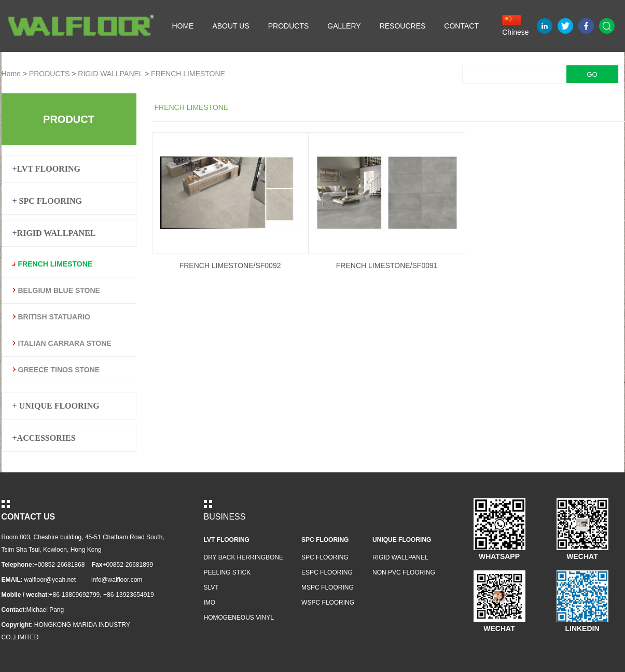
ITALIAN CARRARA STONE (65, 343)
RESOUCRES (403, 26)
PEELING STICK (227, 572)
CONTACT (461, 26)
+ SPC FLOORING (47, 201)
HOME (183, 26)
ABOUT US (231, 26)
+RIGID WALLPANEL (54, 233)
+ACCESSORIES (44, 438)
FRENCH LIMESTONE (188, 74)
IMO (210, 603)
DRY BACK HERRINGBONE (244, 557)
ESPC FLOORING (327, 572)
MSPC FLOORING (328, 587)
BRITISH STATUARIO (54, 317)
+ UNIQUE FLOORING (56, 406)
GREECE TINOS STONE (59, 370)
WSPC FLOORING (328, 603)
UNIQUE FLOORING (402, 540)
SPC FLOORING (325, 540)
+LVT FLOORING (46, 169)
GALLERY (344, 26)
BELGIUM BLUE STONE (59, 290)
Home (11, 74)
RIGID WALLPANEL (110, 74)
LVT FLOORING (227, 540)
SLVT (211, 587)
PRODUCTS (289, 26)
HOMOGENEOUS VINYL (239, 618)
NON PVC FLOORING (404, 572)
